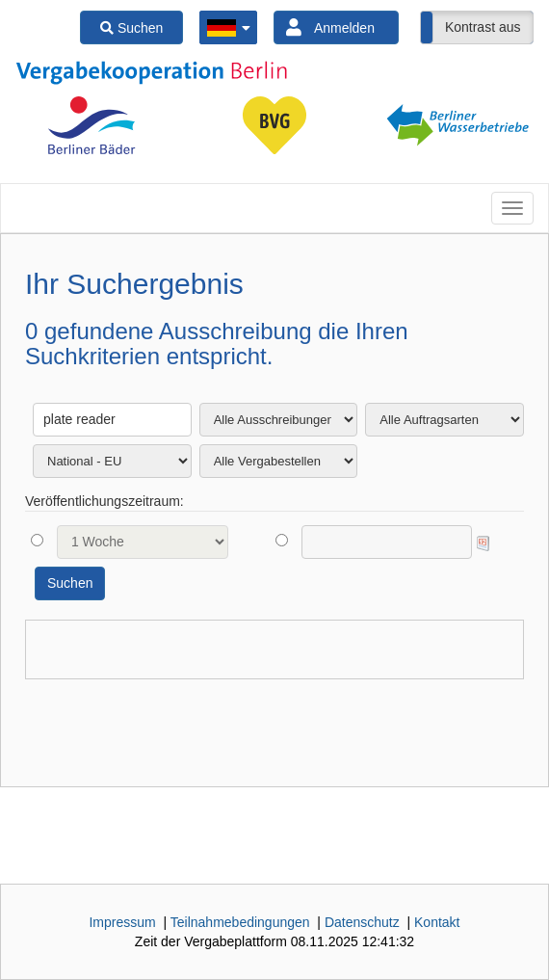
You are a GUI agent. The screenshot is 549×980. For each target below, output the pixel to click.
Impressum (122, 922)
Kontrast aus (483, 27)
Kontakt (437, 922)
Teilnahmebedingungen (240, 922)
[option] (91, 125)
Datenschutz (362, 922)
